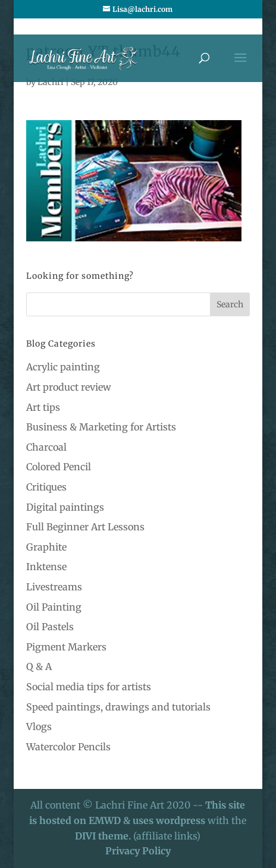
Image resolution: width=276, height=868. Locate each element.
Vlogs (39, 727)
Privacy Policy (138, 851)
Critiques (46, 487)
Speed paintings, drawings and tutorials (118, 707)
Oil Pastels (50, 627)
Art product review (69, 387)
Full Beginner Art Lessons (85, 527)
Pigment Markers (66, 647)
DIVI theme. (104, 836)
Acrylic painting (63, 367)
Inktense (46, 567)
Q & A (39, 666)
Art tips (43, 407)
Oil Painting (54, 607)
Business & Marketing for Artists (101, 427)
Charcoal (46, 447)
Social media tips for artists (89, 687)
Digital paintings (65, 507)
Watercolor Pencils (68, 747)
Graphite (46, 547)
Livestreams (54, 587)
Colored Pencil (59, 467)
